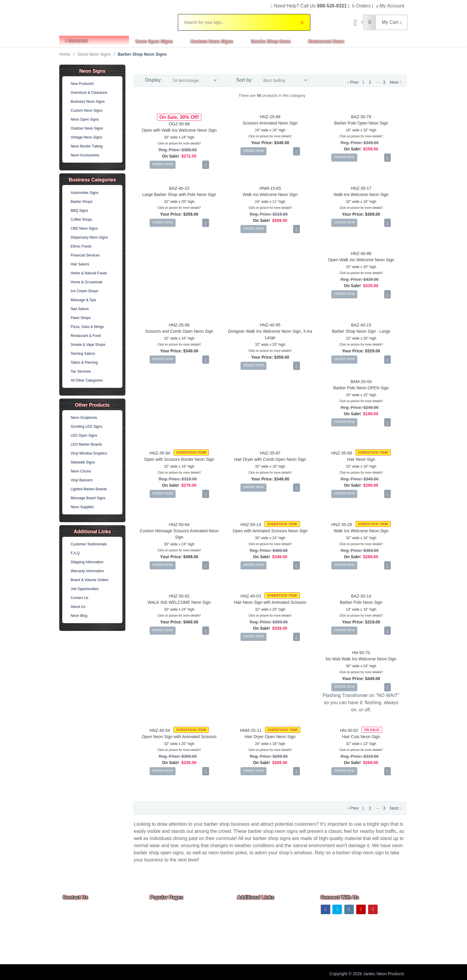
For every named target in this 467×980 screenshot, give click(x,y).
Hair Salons (80, 264)
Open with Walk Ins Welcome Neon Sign (179, 130)
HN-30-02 (349, 730)
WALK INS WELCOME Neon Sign (179, 602)
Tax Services (81, 371)
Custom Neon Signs (212, 41)
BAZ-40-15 (361, 325)
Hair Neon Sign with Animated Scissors (270, 602)
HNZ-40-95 (270, 325)
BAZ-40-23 (179, 188)
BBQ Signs (79, 211)
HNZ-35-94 (160, 453)
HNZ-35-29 (342, 525)
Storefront (77, 41)
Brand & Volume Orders (89, 580)
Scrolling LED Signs (86, 427)
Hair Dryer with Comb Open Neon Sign (270, 459)
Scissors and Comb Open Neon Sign (179, 331)
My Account (390, 6)
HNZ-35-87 (270, 453)
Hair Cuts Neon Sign (361, 737)
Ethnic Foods (81, 246)
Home (65, 54)
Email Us (75, 928)
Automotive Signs (84, 193)
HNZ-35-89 (342, 453)
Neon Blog (79, 616)
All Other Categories (87, 380)
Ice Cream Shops (84, 291)
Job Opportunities (85, 589)
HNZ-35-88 (179, 325)
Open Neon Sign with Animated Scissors (179, 737)
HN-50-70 (361, 653)
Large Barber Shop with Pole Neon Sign (179, 195)
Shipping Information (87, 562)
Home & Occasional (86, 282)
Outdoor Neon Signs (87, 128)
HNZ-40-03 (251, 596)
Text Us (70, 943)
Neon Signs (92, 71)
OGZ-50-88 (179, 124)
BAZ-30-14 (361, 596)
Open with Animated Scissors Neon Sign (270, 531)
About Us (78, 607)
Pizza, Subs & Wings (87, 327)
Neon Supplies (82, 507)
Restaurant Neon (326, 41)
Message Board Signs (88, 498)
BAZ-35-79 (361, 117)
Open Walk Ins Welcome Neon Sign (361, 260)
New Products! (82, 84)
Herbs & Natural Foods (89, 273)
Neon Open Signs (154, 41)
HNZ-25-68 (270, 117)
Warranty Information (87, 571)
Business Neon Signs (88, 102)
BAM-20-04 (361, 382)
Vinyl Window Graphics (89, 453)
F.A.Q (155, 951)
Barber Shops (81, 202)
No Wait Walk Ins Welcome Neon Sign (361, 659)
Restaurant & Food (86, 336)
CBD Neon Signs (84, 228)
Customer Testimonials (89, 544)
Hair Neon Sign (361, 459)
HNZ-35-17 (361, 188)
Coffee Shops (81, 220)
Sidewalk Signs (83, 462)
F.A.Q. (76, 553)
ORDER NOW (163, 164)
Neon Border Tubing (87, 146)
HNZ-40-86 (361, 253)
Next (396, 82)
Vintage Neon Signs (86, 137)
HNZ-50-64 (179, 525)
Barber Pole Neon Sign (361, 602)
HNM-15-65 (270, 188)
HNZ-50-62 (179, 596)
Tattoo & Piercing (84, 363)
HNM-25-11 (251, 730)
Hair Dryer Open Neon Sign (270, 737)
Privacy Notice (250, 934)
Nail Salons (80, 309)
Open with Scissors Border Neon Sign (179, 459)
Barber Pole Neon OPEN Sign (361, 388)
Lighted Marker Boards (89, 489)
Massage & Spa (83, 300)
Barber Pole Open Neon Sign (361, 123)
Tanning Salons (83, 354)
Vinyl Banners (82, 480)
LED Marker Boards (86, 444)
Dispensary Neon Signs (89, 237)
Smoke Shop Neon (271, 41)
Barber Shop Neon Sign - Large (361, 331)
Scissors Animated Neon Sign (270, 123)
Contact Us (79, 598)
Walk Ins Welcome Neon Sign (270, 195)
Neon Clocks (81, 471)
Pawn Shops (81, 318)
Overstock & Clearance (89, 93)
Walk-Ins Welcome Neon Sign (361, 195)
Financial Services (85, 255)
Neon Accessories (85, 155)
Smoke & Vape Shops (88, 345)
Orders (361, 6)
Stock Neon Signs (94, 54)
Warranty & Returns (255, 951)
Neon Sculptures (84, 418)
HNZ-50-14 (251, 525)
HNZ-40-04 (160, 730)
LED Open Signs (84, 435)
